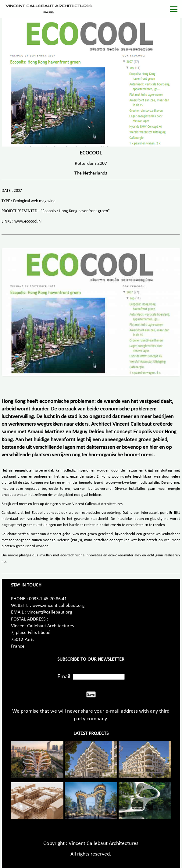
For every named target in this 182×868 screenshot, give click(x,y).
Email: (64, 676)
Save (91, 694)
